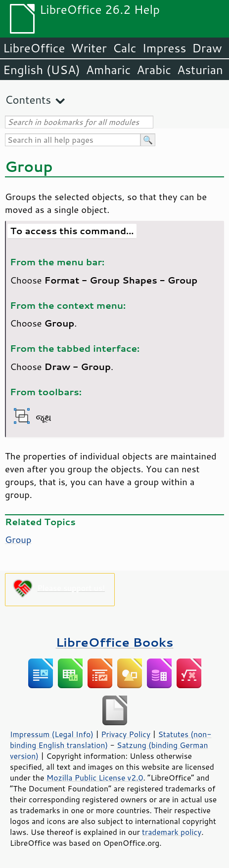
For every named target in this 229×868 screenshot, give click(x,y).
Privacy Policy (126, 734)
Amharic (108, 70)
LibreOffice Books (115, 642)
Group (18, 539)
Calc (125, 48)
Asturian (200, 70)
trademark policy (172, 832)
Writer (89, 48)
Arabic (154, 70)
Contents (28, 100)
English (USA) (42, 70)
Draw (207, 48)
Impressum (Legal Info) (52, 734)
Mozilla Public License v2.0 (95, 778)
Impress (164, 48)
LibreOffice (34, 48)
